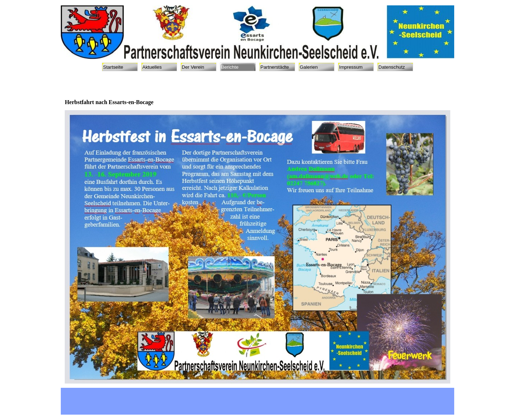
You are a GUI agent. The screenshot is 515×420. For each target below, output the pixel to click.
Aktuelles (152, 67)
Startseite (113, 67)
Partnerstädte (275, 67)
